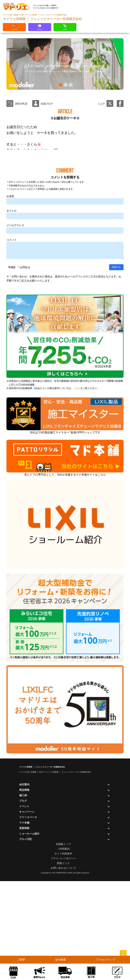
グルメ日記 (26, 945)
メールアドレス (15, 332)
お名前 (10, 303)
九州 (22, 15)
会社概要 (60, 960)
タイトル (12, 317)
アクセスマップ (106, 960)
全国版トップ (63, 950)
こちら (77, 495)
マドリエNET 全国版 (11, 15)
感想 (13, 374)
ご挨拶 (21, 960)
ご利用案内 (63, 955)
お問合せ (25, 374)
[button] (60, 85)
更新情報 (24, 934)
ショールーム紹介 (29, 940)
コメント (12, 346)
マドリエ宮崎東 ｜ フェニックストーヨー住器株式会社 (46, 15)
